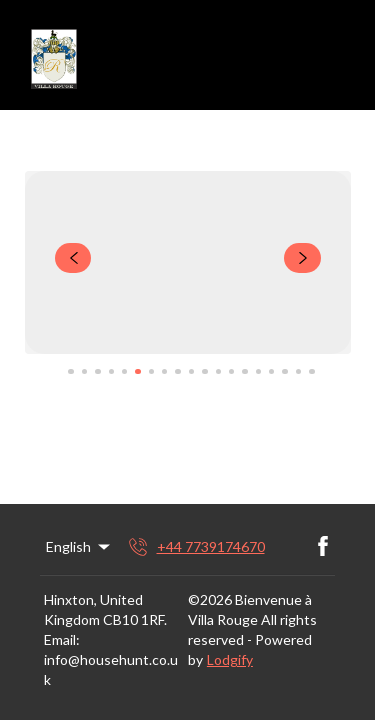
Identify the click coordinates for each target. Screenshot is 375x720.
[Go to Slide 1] (70, 371)
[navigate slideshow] (73, 258)
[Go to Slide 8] (164, 371)
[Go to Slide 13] (231, 371)
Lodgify (230, 659)
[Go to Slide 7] (151, 371)
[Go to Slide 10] (191, 371)
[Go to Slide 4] (111, 371)
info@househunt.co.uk (111, 669)
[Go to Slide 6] (137, 371)
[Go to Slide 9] (177, 371)
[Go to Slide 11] (204, 371)
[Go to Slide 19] (311, 371)
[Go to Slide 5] (124, 371)
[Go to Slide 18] (298, 371)
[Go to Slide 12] (218, 371)
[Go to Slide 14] (244, 371)
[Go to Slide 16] (271, 371)
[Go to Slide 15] (258, 371)
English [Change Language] (79, 547)
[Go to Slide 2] (84, 371)
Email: (62, 639)
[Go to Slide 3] (97, 371)
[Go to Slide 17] (284, 371)
